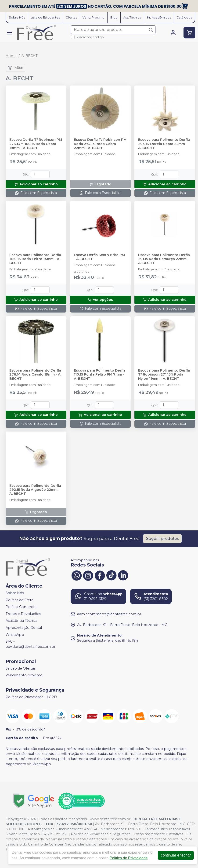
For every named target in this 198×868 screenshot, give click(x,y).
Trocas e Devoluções (23, 614)
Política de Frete (20, 600)
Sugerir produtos (162, 538)
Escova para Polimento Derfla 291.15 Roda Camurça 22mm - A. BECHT (164, 259)
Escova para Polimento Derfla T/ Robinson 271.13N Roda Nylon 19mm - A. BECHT (164, 375)
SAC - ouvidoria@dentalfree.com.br (31, 644)
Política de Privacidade (129, 858)
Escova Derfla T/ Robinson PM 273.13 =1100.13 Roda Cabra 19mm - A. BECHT (36, 144)
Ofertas (71, 17)
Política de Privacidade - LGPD (31, 697)
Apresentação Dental (24, 628)
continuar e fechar (176, 855)
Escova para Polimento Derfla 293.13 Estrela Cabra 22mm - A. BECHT (164, 144)
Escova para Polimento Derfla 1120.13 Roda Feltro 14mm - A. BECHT (35, 259)
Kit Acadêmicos (159, 17)
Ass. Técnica (132, 17)
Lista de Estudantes (45, 17)
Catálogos (184, 17)
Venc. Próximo (94, 17)
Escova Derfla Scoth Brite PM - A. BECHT (99, 257)
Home (11, 56)
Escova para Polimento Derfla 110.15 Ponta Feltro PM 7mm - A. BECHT (100, 375)
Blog (114, 17)
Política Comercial (21, 607)
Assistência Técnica (22, 621)
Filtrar (15, 68)
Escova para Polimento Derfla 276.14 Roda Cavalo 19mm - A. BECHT (35, 375)
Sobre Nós (17, 17)
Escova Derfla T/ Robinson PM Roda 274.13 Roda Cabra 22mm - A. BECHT (100, 144)
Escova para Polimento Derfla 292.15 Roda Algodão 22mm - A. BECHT (35, 490)
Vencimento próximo (24, 675)
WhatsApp (15, 635)
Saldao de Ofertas (21, 668)
